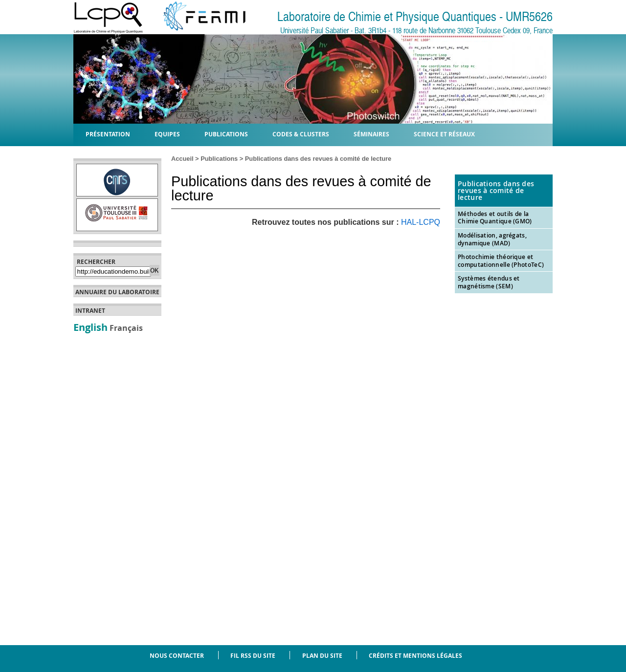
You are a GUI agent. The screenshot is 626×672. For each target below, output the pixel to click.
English (90, 327)
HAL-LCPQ (421, 222)
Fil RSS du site (253, 656)
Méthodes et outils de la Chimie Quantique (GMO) (495, 218)
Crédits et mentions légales (415, 656)
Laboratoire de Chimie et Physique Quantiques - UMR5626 (415, 17)
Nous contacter (177, 656)
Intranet (90, 311)
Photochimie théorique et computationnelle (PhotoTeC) (501, 261)
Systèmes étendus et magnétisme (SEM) (489, 282)
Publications (219, 159)
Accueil (182, 159)
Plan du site (322, 656)
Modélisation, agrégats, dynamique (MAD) (492, 239)
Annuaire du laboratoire (117, 292)
